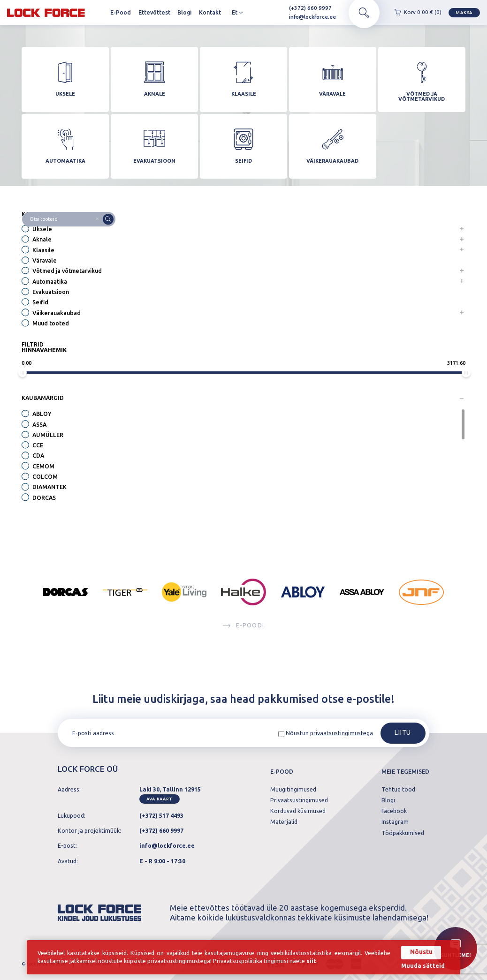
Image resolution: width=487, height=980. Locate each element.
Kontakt (210, 12)
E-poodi (243, 626)
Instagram (395, 822)
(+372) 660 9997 (306, 8)
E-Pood (121, 12)
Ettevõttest (154, 12)
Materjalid (284, 822)
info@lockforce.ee (308, 17)
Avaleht (100, 13)
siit (311, 961)
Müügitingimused (293, 790)
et (238, 13)
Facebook (394, 811)
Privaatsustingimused (299, 800)
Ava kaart (159, 799)
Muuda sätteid (423, 966)
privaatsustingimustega (342, 733)
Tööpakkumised (403, 833)
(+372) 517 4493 (161, 816)
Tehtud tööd (398, 790)
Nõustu (421, 952)
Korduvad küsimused (298, 811)
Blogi (184, 12)
